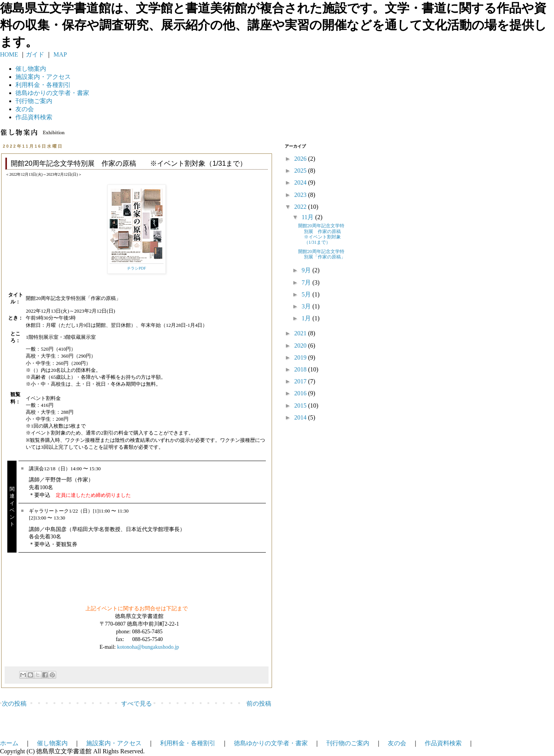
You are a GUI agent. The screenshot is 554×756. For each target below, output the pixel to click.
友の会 (25, 109)
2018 (301, 369)
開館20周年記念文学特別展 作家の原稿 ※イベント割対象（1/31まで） (324, 234)
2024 (301, 182)
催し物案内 (31, 69)
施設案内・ (43, 77)
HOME (9, 54)
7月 (307, 282)
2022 (301, 207)
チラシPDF (136, 268)
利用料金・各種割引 (188, 743)
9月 (307, 270)
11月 (308, 217)
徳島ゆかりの (52, 93)
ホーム (9, 743)
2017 (301, 381)
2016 (301, 393)
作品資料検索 (34, 117)
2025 (301, 171)
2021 (301, 333)
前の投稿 (259, 704)
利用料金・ (43, 85)
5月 (307, 294)
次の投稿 (14, 704)
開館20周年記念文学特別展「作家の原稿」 (322, 254)
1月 (307, 318)
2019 (301, 357)
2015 (301, 405)
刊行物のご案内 (348, 743)
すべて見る (137, 704)
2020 (301, 346)
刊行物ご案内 (34, 101)
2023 (301, 195)
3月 (307, 306)
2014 (301, 417)
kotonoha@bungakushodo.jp (148, 647)
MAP (59, 54)
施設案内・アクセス (114, 743)
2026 (301, 159)
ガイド (35, 54)
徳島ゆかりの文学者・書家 (271, 743)
